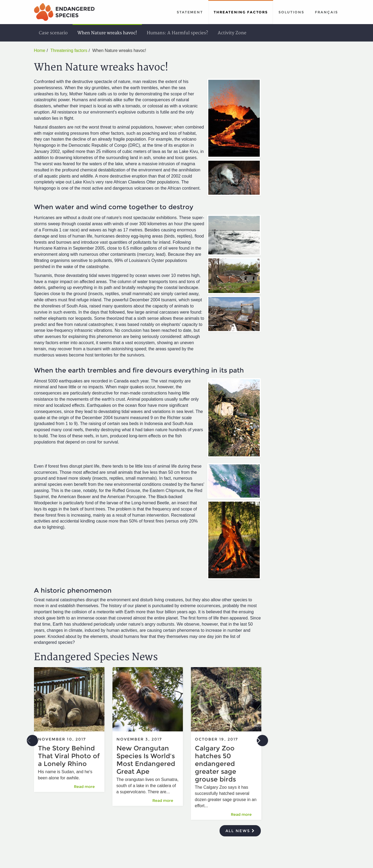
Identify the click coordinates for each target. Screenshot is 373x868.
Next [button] (262, 741)
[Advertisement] (304, 126)
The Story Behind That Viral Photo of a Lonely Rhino (69, 756)
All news (240, 831)
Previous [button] (32, 741)
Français (326, 12)
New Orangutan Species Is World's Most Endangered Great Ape (146, 760)
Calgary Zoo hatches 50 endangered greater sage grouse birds (216, 764)
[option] (69, 732)
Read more (87, 786)
